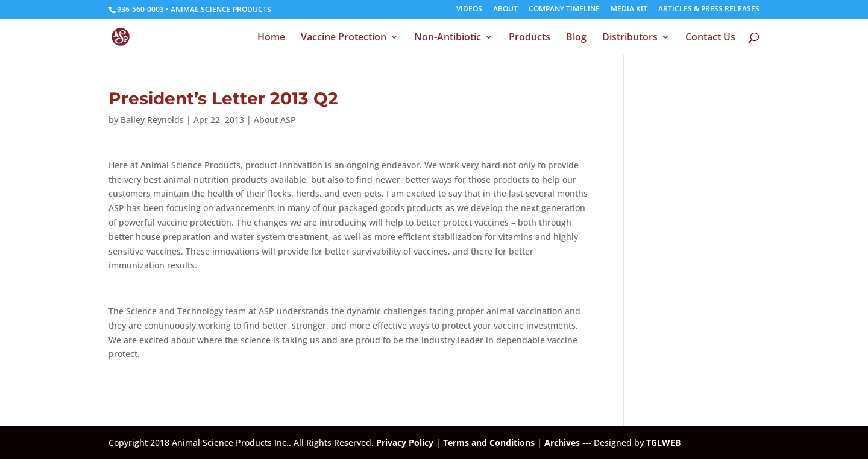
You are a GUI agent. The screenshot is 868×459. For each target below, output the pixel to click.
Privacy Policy (405, 442)
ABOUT (505, 10)
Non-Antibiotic (448, 38)
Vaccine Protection (344, 38)
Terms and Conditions (489, 442)
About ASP (275, 120)
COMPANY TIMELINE (564, 10)
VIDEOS (469, 10)
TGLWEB (663, 442)
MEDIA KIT (629, 10)
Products (530, 38)
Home (271, 38)
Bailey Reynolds (152, 120)
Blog (576, 38)
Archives (562, 442)
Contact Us (710, 38)
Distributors (630, 38)
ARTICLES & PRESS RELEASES (709, 10)
